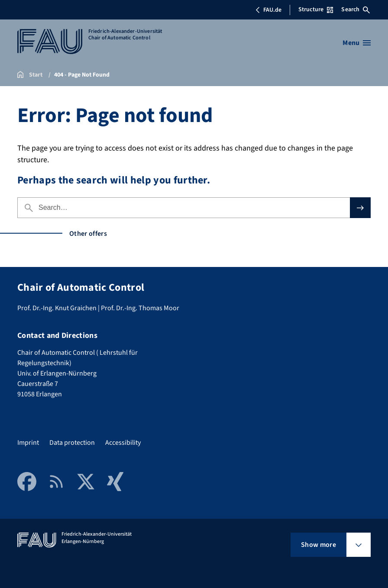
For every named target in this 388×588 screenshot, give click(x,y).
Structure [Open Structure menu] (316, 10)
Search (356, 10)
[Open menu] (357, 43)
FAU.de (268, 10)
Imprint (28, 443)
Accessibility (123, 443)
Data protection (72, 443)
